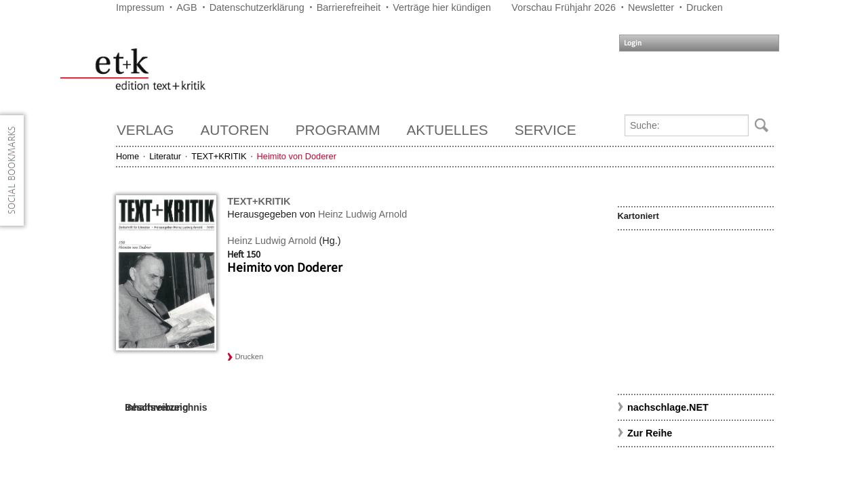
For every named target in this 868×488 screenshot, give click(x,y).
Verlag (145, 130)
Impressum (140, 7)
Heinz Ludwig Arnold (362, 214)
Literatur (165, 156)
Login (633, 43)
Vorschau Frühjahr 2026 (564, 7)
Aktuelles (448, 130)
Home (127, 156)
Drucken (705, 7)
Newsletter (651, 7)
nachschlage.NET (668, 407)
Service (546, 130)
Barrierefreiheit (349, 7)
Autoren (234, 130)
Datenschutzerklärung (257, 7)
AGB (186, 7)
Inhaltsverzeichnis (166, 407)
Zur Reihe (650, 433)
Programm (338, 130)
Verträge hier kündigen (442, 7)
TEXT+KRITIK (219, 156)
